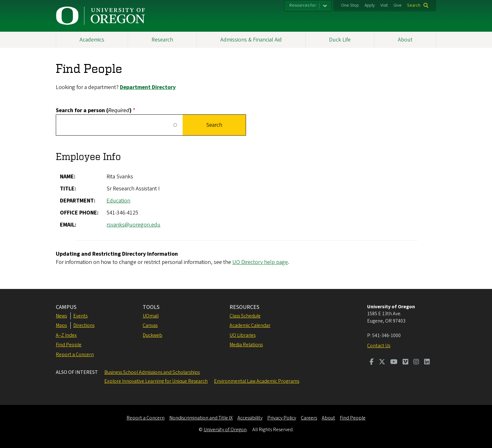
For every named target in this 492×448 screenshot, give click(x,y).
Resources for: (303, 5)
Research (162, 40)
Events (80, 316)
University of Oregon (225, 430)
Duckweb (152, 335)
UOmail (151, 316)
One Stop (350, 5)
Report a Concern (75, 355)
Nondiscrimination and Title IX (201, 418)
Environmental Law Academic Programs (257, 381)
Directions (84, 325)
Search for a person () (94, 110)
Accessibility (250, 418)
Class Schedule (245, 316)
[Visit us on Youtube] (394, 362)
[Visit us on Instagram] (416, 362)
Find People (69, 345)
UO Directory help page (260, 262)
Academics (92, 40)
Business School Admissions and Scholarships (152, 372)
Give (398, 5)
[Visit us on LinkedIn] (427, 362)
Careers (309, 418)
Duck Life (340, 40)
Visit (384, 5)
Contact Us (379, 346)
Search (414, 5)
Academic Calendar (250, 325)
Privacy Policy (282, 418)
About (405, 40)
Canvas (150, 325)
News (61, 316)
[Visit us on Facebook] (372, 362)
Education (118, 201)
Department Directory (148, 87)
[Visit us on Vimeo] (405, 362)
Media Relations (246, 345)
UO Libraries (243, 335)
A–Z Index (66, 335)
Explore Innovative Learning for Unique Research (156, 381)
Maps (61, 325)
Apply (370, 5)
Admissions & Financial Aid (251, 40)
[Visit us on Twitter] (382, 362)
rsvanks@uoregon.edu (133, 225)
